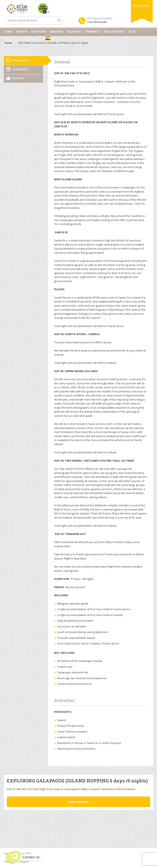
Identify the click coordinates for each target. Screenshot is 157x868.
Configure (23, 862)
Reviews (18, 78)
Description (21, 60)
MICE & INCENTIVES (114, 32)
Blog (132, 32)
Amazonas (56, 32)
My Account (141, 6)
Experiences (92, 32)
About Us (21, 32)
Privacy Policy (32, 40)
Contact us (12, 40)
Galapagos (74, 32)
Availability (20, 69)
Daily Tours (39, 32)
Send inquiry (78, 802)
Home (8, 32)
